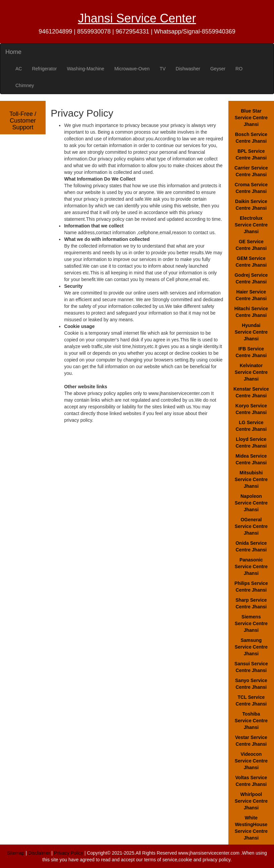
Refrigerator (44, 69)
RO (239, 69)
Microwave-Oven (132, 69)
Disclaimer (39, 853)
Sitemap (16, 853)
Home (13, 52)
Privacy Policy (69, 853)
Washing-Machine (86, 69)
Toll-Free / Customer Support (23, 121)
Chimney (25, 85)
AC (19, 69)
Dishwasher (188, 69)
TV (163, 69)
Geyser (218, 69)
